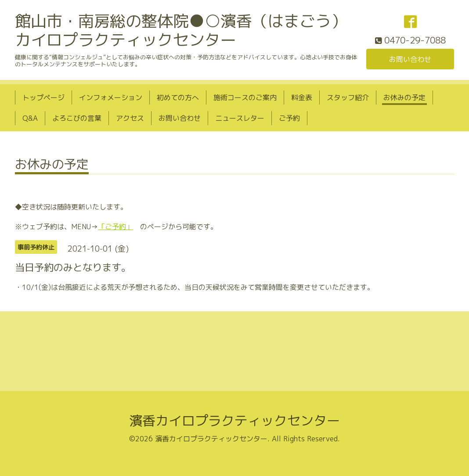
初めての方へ (178, 97)
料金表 (302, 97)
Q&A (30, 118)
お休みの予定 (404, 97)
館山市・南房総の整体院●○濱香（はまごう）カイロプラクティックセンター (181, 30)
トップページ (43, 97)
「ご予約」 (115, 227)
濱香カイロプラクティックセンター (234, 421)
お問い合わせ (410, 59)
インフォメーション (111, 97)
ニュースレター (240, 118)
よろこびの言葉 (77, 118)
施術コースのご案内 (245, 97)
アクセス (130, 118)
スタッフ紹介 (348, 97)
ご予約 (289, 118)
